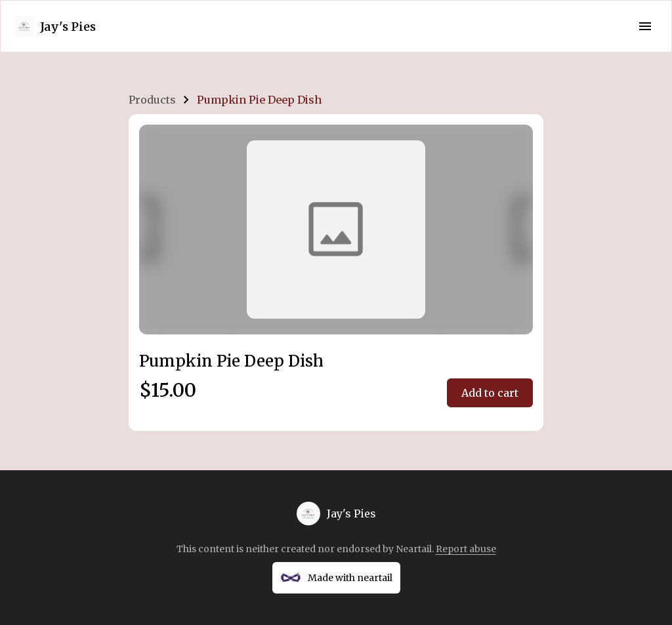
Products (152, 100)
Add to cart (490, 393)
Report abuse (466, 549)
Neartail (414, 549)
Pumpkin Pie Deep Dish (259, 100)
